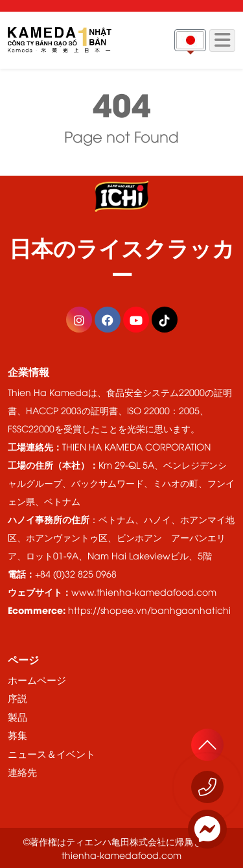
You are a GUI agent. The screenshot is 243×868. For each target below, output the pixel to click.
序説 (17, 698)
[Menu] (222, 41)
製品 (17, 716)
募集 (17, 734)
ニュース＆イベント (52, 753)
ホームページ (37, 679)
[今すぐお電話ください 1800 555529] (207, 787)
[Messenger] (207, 829)
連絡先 (22, 771)
